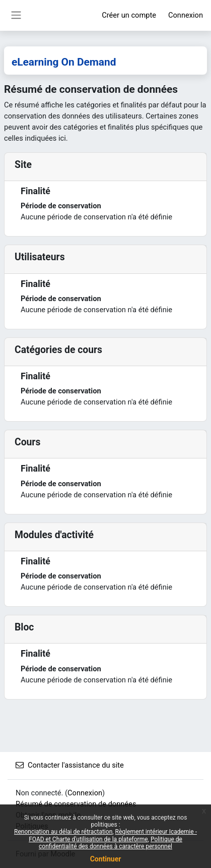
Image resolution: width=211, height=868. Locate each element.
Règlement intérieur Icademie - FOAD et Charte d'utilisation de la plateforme (113, 835)
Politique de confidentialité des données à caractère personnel (111, 843)
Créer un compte (129, 15)
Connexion (186, 15)
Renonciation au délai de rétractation (63, 832)
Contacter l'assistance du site (70, 765)
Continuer (106, 859)
